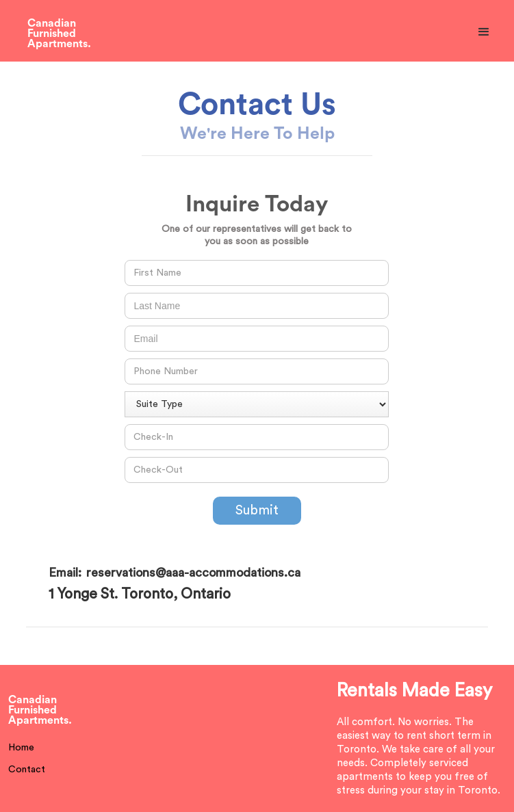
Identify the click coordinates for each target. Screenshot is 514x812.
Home (21, 748)
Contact (27, 770)
